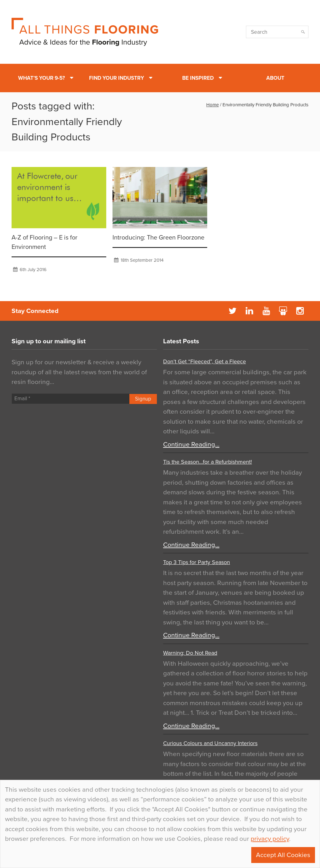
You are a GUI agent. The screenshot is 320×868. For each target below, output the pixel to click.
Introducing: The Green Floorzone (158, 238)
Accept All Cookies (283, 855)
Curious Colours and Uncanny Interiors (210, 743)
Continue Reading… (191, 444)
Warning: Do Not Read (190, 653)
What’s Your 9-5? (42, 78)
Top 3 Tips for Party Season (197, 562)
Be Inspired (198, 78)
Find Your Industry (117, 78)
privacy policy (270, 839)
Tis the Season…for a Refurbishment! (207, 462)
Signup (143, 399)
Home (212, 105)
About (275, 78)
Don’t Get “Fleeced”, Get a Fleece (205, 361)
